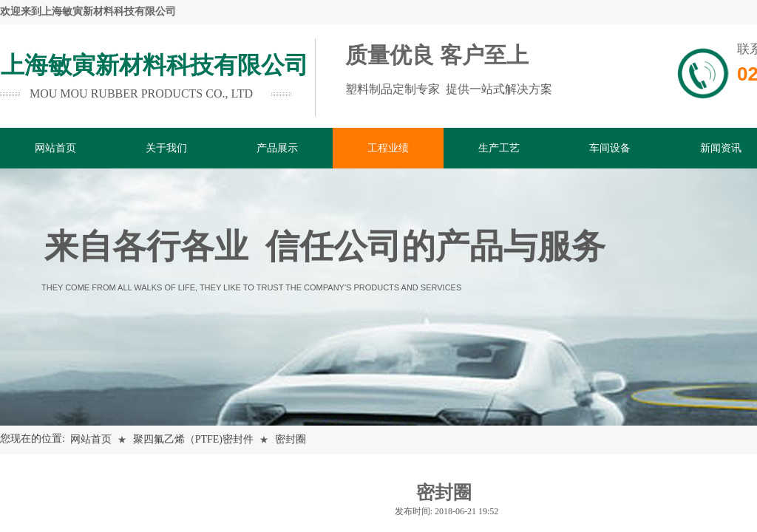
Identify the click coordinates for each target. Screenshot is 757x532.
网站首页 (91, 439)
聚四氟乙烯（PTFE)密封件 (193, 439)
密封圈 (291, 439)
